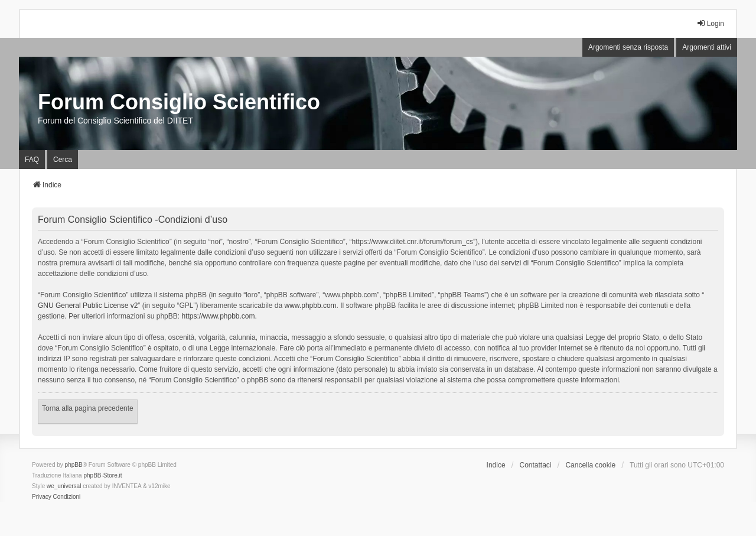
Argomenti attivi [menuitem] (707, 47)
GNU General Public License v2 (88, 306)
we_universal (64, 486)
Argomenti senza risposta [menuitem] (628, 47)
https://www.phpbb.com (218, 316)
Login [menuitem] (710, 23)
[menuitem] (42, 497)
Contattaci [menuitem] (536, 465)
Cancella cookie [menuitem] (590, 465)
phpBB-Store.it (102, 475)
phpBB (74, 465)
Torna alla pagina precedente (88, 408)
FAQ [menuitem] (32, 160)
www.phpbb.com (311, 306)
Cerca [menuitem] (63, 160)
